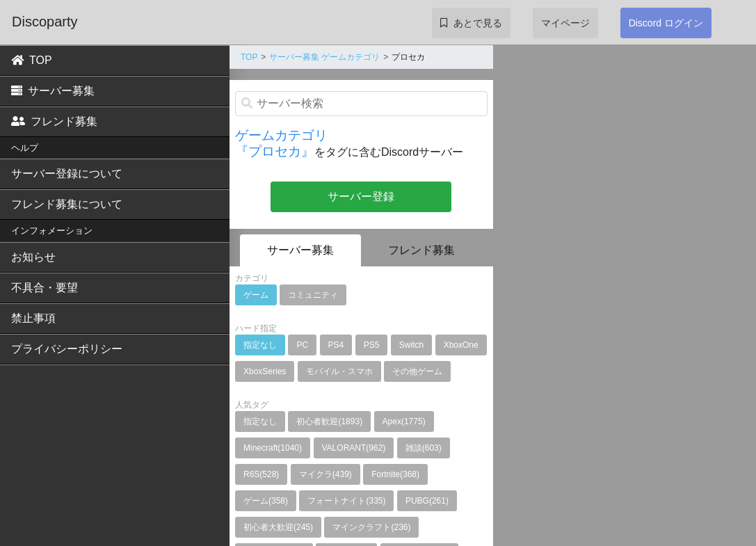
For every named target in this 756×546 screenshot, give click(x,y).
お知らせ (33, 257)
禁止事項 (33, 318)
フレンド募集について (67, 204)
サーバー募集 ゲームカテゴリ (324, 57)
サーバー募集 (53, 91)
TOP (32, 60)
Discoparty (45, 22)
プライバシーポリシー (67, 349)
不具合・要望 (45, 288)
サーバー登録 (361, 196)
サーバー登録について (67, 174)
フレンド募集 (54, 121)
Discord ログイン (666, 23)
